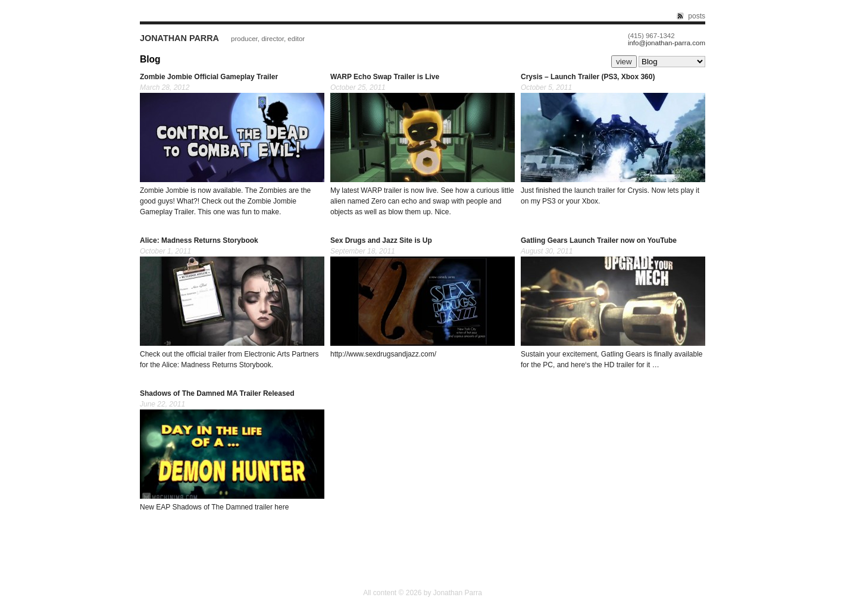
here (578, 365)
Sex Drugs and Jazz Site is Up (381, 240)
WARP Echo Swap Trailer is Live (385, 77)
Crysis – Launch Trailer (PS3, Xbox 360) (588, 77)
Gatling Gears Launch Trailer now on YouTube (599, 240)
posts (697, 16)
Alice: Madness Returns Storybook (199, 240)
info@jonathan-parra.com (667, 43)
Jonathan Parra (179, 38)
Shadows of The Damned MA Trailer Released (217, 393)
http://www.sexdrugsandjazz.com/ (383, 354)
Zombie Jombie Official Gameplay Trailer (209, 77)
